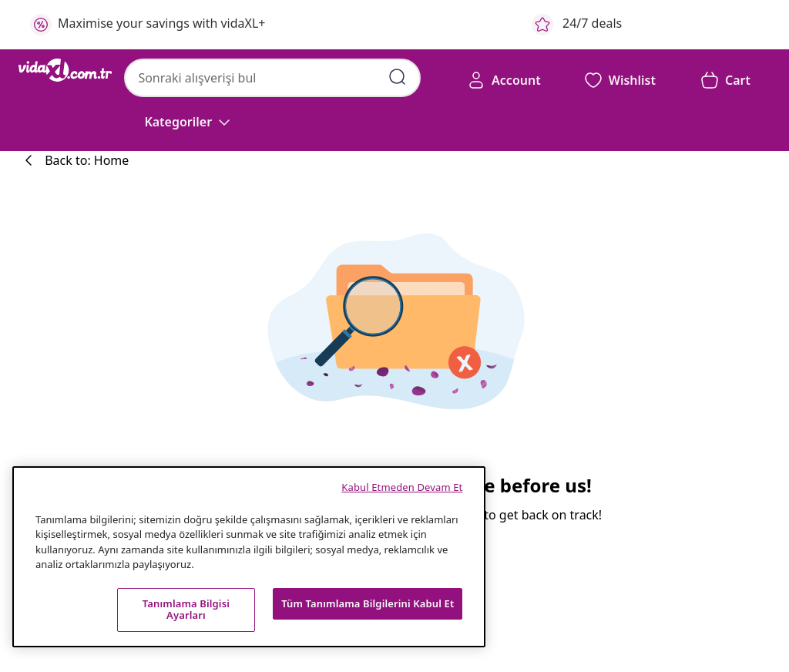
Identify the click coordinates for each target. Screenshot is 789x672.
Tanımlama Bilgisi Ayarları (186, 610)
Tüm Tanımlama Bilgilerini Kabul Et (368, 603)
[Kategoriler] (189, 122)
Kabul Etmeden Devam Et (402, 487)
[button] (620, 80)
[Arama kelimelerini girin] (398, 77)
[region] (249, 557)
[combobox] (272, 78)
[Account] (504, 80)
